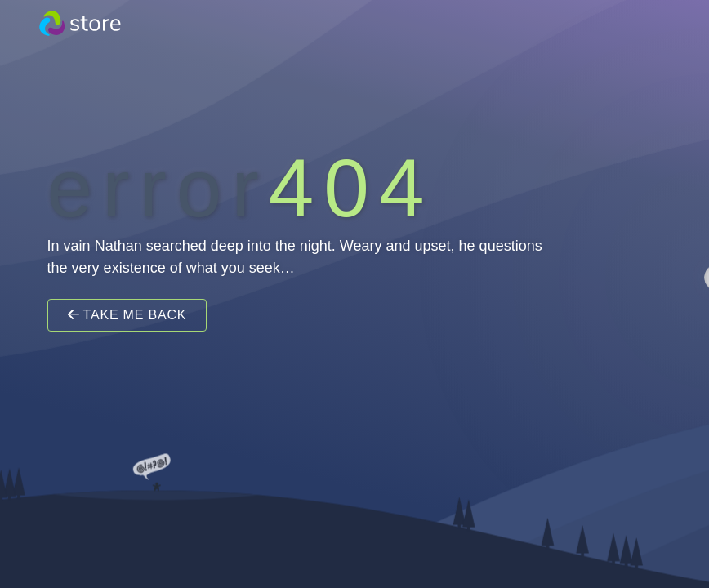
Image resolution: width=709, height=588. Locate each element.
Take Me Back (127, 315)
